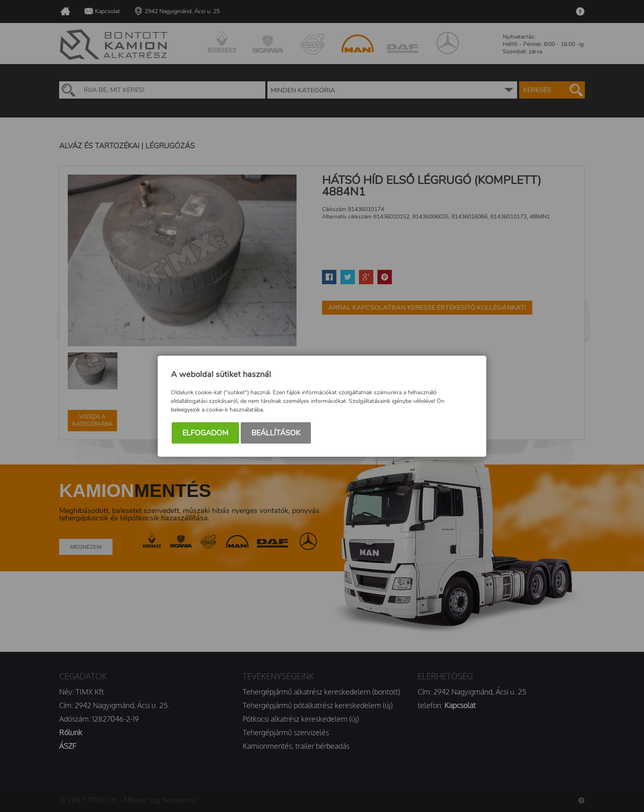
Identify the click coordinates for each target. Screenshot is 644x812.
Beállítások (276, 433)
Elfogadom (205, 433)
